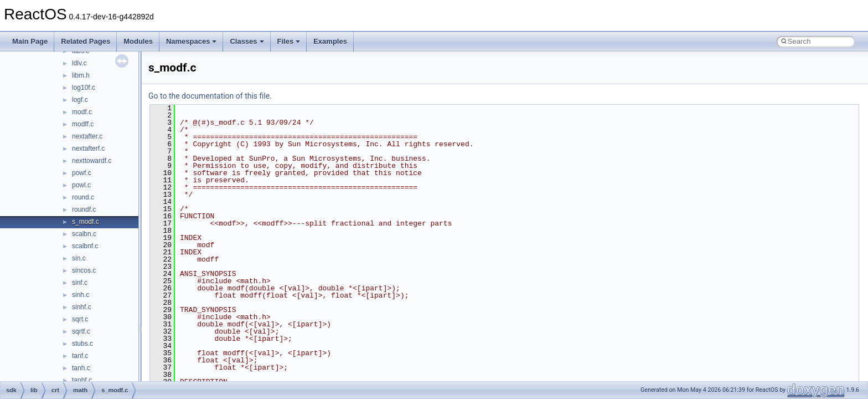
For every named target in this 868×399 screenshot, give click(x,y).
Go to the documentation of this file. (210, 96)
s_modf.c (86, 222)
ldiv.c (79, 63)
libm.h (81, 75)
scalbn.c (84, 234)
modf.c (82, 112)
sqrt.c (80, 319)
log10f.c (84, 88)
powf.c (82, 173)
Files (289, 41)
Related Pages (86, 41)
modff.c (83, 124)
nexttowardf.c (92, 161)
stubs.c (82, 344)
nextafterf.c (88, 149)
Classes (247, 41)
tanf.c (80, 356)
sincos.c (84, 270)
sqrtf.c (81, 331)
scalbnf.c (85, 246)
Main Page (30, 41)
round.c (83, 197)
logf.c (80, 100)
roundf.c (84, 209)
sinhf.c (82, 307)
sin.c (79, 258)
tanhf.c (82, 380)
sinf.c (80, 283)
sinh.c (81, 295)
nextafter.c (87, 136)
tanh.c (81, 368)
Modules (138, 41)
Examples (330, 41)
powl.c (81, 185)
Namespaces (192, 41)
